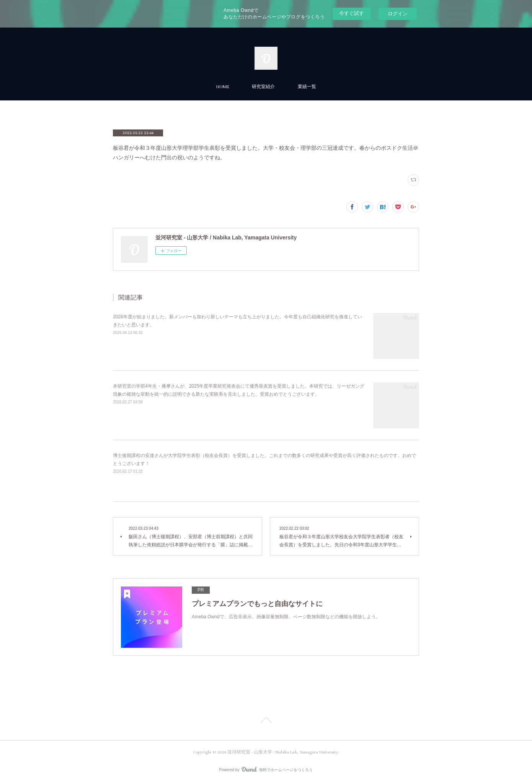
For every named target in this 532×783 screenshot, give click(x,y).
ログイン (398, 14)
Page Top (266, 721)
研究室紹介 (263, 87)
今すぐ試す (352, 13)
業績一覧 (307, 87)
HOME (223, 87)
